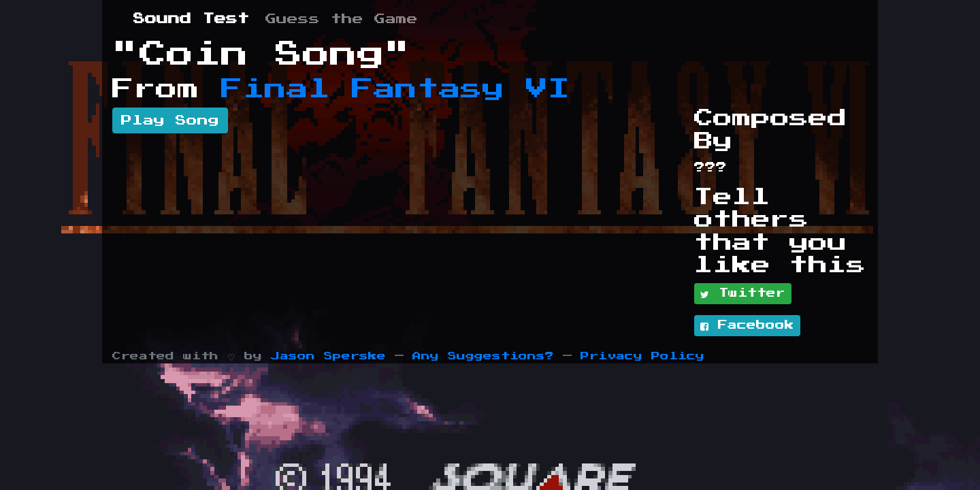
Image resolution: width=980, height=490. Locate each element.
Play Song (170, 120)
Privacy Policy (642, 356)
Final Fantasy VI (395, 89)
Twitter (743, 294)
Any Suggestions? (483, 356)
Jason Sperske (328, 356)
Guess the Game (342, 19)
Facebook (747, 326)
